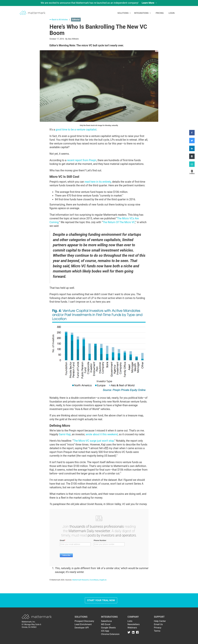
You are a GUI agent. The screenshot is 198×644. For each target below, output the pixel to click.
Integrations (143, 13)
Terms (157, 631)
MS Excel (106, 624)
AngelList (103, 580)
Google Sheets (108, 628)
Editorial (76, 20)
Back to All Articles (59, 20)
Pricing (160, 13)
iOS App (105, 631)
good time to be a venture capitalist (76, 130)
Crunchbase (94, 580)
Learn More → (150, 3)
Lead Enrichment (83, 624)
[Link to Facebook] (137, 632)
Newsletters (134, 624)
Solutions (124, 13)
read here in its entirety (98, 182)
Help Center (160, 621)
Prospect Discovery (84, 621)
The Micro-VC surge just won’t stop (94, 441)
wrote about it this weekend (102, 434)
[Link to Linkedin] (134, 632)
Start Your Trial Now (101, 600)
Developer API (82, 628)
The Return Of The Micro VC (119, 222)
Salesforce (106, 621)
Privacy (158, 628)
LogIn (172, 13)
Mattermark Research (80, 580)
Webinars (132, 628)
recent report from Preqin (82, 160)
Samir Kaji (65, 434)
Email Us (158, 624)
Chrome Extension (110, 634)
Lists (130, 621)
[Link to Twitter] (129, 632)
